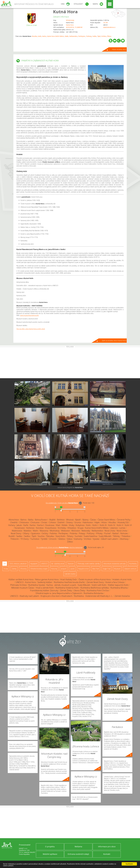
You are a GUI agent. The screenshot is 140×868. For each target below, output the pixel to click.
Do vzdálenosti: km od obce (62, 503)
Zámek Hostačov (122, 596)
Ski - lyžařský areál (58, 564)
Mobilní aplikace (50, 854)
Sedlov (27, 536)
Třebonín (15, 539)
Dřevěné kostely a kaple (39, 569)
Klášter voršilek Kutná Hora (21, 579)
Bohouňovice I (41, 520)
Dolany (69, 522)
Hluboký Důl (123, 522)
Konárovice (20, 528)
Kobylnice (80, 525)
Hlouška (34, 36)
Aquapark (34, 564)
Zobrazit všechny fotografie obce (70, 488)
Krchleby (62, 528)
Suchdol (78, 536)
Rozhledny (133, 564)
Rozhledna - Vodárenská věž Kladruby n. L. (93, 596)
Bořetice (61, 520)
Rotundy (54, 569)
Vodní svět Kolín (99, 585)
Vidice (69, 539)
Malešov (28, 531)
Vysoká (96, 539)
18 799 (105, 23)
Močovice (76, 531)
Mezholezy (55, 531)
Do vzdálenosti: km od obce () (59, 547)
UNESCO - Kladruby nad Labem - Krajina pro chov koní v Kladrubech (41, 596)
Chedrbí (14, 522)
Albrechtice (14, 520)
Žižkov (109, 36)
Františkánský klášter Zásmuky (44, 590)
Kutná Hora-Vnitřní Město (56, 36)
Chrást (44, 522)
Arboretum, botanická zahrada (114, 564)
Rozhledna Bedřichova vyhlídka (95, 588)
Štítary (70, 536)
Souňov (41, 536)
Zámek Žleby (66, 590)
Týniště (44, 539)
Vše (5, 564)
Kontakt (107, 854)
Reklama (78, 846)
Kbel (58, 525)
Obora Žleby (79, 590)
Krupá (81, 528)
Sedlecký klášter (45, 582)
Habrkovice (88, 522)
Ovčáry (45, 533)
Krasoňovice (51, 528)
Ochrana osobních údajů (78, 854)
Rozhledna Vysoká (37, 585)
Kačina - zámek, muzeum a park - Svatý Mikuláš (68, 585)
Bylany (85, 520)
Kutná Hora (65, 12)
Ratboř (116, 533)
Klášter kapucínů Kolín (118, 585)
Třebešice (126, 536)
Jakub (19, 525)
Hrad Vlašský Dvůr (69, 579)
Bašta (31, 520)
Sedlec (95, 36)
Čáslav (93, 520)
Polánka (74, 533)
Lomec (122, 528)
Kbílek (65, 525)
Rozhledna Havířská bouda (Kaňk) (69, 582)
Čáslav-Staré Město (106, 520)
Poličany (89, 36)
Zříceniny (23, 569)
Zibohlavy (124, 539)
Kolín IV (112, 525)
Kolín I (95, 525)
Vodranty (78, 539)
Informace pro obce (107, 846)
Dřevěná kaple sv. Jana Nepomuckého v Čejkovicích (59, 593)
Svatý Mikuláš (105, 536)
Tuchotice (35, 539)
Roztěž (12, 536)
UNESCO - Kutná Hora (26, 582)
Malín (67, 36)
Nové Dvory (16, 533)
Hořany (12, 525)
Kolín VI (128, 525)
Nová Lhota (110, 531)
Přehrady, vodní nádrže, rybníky (89, 564)
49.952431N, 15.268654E (74, 27)
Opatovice (35, 533)
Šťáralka (50, 536)
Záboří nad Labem (109, 539)
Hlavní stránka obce (119, 49)
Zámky (14, 569)
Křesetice (72, 528)
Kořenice (30, 528)
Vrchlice (104, 36)
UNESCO (44, 564)
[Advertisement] (70, 363)
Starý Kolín (60, 536)
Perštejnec (82, 36)
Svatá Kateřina (90, 536)
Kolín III (103, 525)
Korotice (40, 528)
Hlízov (104, 522)
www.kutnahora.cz (109, 27)
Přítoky (99, 533)
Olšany (26, 533)
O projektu (50, 846)
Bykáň (78, 520)
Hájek (97, 522)
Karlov (44, 36)
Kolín (88, 525)
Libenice (114, 528)
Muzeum (117, 569)
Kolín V (120, 525)
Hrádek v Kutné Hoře (122, 579)
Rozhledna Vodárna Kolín (67, 588)
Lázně (72, 569)
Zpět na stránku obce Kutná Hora (114, 341)
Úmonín (53, 539)
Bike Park (96, 569)
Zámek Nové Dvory (95, 582)
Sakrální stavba (70, 574)
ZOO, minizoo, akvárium (18, 564)
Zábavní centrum (130, 569)
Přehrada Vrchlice (18, 585)
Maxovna (44, 531)
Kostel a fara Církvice (115, 582)
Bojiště (52, 520)
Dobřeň (61, 522)
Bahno (23, 520)
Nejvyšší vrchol (83, 569)
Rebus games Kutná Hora (47, 579)
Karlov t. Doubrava (46, 525)
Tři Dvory (25, 539)
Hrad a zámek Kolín (45, 588)
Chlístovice (24, 522)
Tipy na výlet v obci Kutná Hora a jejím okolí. (31, 329)
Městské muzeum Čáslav (23, 588)
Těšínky (116, 536)
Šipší (99, 36)
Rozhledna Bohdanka (93, 593)
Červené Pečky (124, 520)
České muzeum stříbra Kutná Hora (95, 579)
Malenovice (17, 531)
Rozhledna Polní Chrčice (98, 590)
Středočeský (70, 20)
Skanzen (71, 564)
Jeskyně (64, 569)
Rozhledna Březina (119, 588)
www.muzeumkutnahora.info (29, 315)
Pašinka (53, 533)
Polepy (82, 533)
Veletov (62, 539)
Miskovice (65, 531)
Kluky (72, 525)
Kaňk (40, 36)
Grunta (78, 522)
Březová (70, 520)
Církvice (52, 522)
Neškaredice (73, 36)
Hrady (6, 569)
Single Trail (107, 569)
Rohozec (124, 533)
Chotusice (35, 522)
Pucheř (107, 533)
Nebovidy (86, 531)
